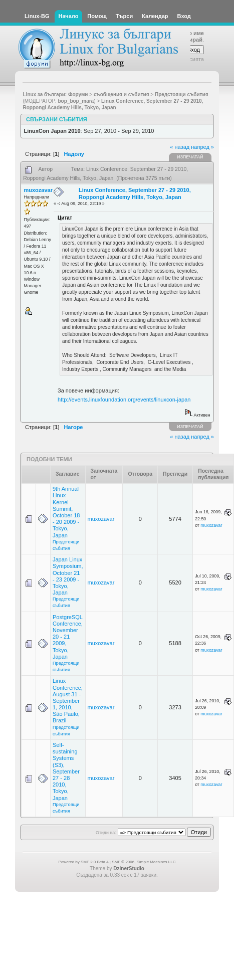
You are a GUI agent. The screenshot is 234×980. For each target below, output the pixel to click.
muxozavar (38, 190)
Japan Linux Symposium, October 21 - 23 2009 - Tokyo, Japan (68, 576)
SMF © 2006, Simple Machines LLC (144, 862)
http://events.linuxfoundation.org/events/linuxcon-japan (124, 400)
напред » (202, 147)
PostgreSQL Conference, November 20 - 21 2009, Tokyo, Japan (68, 637)
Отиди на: (106, 833)
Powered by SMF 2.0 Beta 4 (84, 862)
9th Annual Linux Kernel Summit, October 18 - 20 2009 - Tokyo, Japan (66, 512)
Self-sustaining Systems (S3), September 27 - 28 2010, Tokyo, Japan (66, 771)
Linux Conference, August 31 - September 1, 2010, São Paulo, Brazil (68, 701)
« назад (180, 147)
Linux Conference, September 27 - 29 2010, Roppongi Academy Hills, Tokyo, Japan (135, 193)
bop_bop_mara (76, 101)
